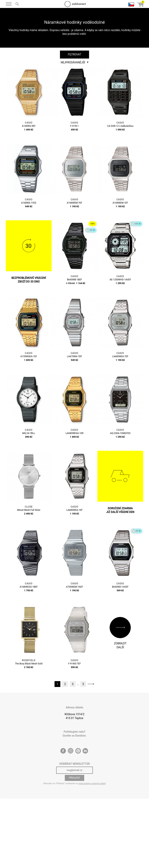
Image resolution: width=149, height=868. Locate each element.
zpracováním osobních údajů (92, 784)
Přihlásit (75, 778)
